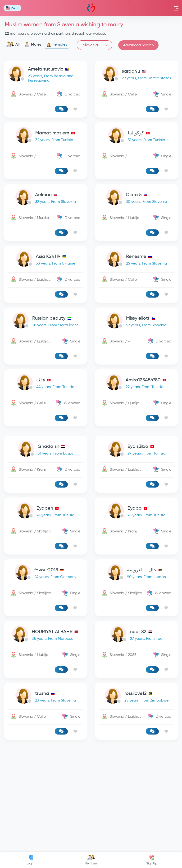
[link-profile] (45, 74)
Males (33, 44)
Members (91, 860)
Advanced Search (138, 45)
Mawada (91, 8)
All (13, 44)
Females (57, 44)
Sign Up (152, 860)
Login (30, 860)
